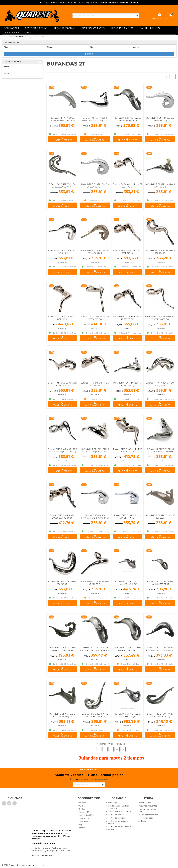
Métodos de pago (144, 818)
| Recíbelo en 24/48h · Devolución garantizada (69, 3)
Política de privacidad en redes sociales (117, 822)
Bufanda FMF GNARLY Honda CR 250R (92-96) (128, 252)
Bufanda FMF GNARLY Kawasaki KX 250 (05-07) (128, 384)
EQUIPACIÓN (11, 28)
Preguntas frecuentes (146, 806)
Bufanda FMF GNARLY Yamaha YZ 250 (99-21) (95, 583)
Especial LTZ (83, 812)
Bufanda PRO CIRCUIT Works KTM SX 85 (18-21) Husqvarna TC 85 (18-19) (160, 650)
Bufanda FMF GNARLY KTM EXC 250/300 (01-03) (127, 450)
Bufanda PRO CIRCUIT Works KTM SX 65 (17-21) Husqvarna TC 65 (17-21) (95, 650)
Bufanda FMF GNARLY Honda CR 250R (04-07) (62, 252)
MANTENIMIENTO (149, 28)
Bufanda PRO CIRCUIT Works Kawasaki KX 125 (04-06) (62, 649)
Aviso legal (112, 803)
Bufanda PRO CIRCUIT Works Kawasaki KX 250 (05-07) (95, 715)
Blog (79, 825)
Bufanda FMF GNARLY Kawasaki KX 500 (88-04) (95, 318)
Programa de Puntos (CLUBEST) (146, 810)
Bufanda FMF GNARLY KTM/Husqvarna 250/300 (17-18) (95, 517)
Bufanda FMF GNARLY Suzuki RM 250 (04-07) (62, 583)
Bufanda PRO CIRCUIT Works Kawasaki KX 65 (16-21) (127, 649)
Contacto (141, 821)
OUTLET (28, 32)
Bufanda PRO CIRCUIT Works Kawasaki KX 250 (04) (62, 715)
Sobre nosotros (143, 803)
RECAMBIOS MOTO (122, 28)
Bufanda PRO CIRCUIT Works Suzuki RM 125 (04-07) (160, 715)
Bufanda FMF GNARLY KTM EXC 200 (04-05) (160, 384)
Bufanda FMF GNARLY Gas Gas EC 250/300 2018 (95, 252)
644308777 (49, 855)
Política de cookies (115, 815)
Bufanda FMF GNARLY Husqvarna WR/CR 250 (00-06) (160, 318)
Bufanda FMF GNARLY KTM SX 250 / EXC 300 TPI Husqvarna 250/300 (160, 452)
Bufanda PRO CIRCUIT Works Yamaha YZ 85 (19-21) (127, 119)
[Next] (173, 77)
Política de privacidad (116, 818)
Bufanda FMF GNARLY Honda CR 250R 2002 (160, 252)
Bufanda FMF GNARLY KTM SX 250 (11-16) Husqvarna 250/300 (95, 450)
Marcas (80, 828)
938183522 (37, 855)
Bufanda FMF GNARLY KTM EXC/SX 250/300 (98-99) (62, 517)
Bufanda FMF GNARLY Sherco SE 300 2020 (160, 517)
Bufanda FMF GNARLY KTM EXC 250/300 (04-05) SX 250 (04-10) (62, 450)
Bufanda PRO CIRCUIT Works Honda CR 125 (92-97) (160, 583)
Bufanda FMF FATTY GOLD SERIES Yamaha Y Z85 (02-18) (95, 119)
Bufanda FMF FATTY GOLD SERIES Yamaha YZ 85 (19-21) (62, 119)
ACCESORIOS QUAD (36, 28)
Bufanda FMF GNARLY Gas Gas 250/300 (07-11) (160, 119)
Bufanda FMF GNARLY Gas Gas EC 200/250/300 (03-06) (62, 186)
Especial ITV (82, 818)
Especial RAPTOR (85, 815)
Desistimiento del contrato (119, 812)
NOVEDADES (11, 32)
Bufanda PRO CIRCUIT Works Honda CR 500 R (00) (127, 583)
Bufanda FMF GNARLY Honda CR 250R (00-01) (128, 186)
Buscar (89, 54)
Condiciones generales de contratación (118, 807)
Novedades (82, 803)
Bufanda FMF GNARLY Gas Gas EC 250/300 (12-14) (95, 186)
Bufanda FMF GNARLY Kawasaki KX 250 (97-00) (128, 318)
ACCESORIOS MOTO (93, 28)
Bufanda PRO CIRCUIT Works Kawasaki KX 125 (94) (127, 715)
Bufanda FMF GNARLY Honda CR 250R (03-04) (160, 186)
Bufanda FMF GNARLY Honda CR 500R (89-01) (62, 318)
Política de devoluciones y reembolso (118, 828)
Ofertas (80, 809)
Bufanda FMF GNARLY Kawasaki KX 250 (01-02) (62, 384)
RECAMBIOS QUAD (65, 28)
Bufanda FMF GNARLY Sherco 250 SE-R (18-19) (127, 517)
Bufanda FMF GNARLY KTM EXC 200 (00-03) (95, 384)
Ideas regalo (83, 822)
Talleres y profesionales (147, 815)
